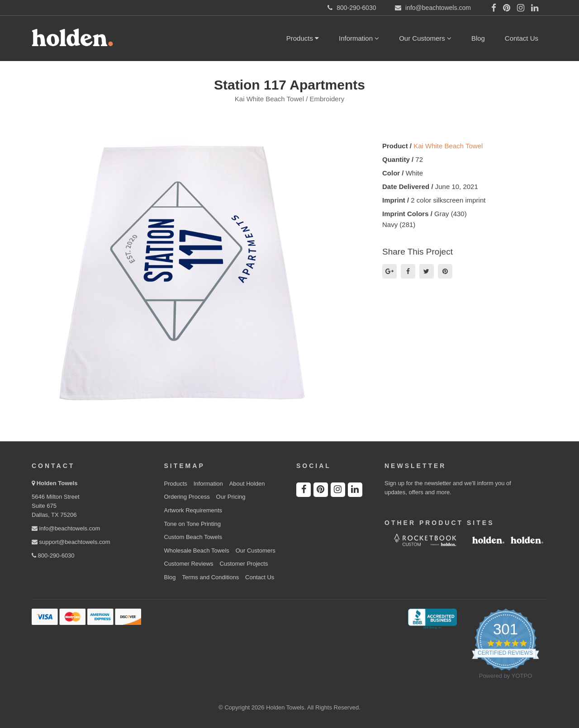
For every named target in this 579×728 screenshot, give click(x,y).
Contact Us (522, 38)
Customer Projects (244, 564)
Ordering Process (187, 497)
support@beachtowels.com (71, 542)
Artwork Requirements (193, 510)
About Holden (247, 484)
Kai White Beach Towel (448, 146)
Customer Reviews (189, 564)
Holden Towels (57, 483)
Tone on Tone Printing (193, 524)
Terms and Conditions (210, 577)
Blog (478, 38)
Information (359, 38)
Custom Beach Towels (193, 537)
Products (303, 38)
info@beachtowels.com (66, 528)
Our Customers (425, 38)
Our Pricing (231, 497)
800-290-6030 (53, 555)
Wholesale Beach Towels (197, 551)
